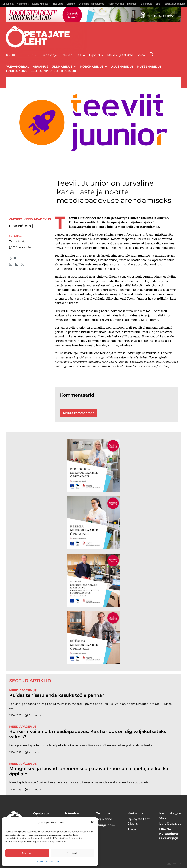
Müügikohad (106, 825)
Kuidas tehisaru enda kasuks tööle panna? (57, 695)
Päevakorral (17, 67)
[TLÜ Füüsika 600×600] (93, 637)
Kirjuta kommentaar (78, 413)
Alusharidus (122, 67)
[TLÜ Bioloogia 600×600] (93, 465)
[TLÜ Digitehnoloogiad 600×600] (93, 580)
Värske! (15, 219)
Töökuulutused (19, 55)
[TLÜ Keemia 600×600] (93, 523)
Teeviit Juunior (147, 239)
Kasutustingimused (48, 862)
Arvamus (40, 67)
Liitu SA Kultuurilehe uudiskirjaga (169, 834)
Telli (79, 55)
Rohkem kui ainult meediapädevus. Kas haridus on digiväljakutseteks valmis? (88, 734)
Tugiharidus (16, 71)
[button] (92, 822)
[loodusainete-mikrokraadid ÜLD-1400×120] (94, 15)
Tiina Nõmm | (21, 226)
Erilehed (67, 55)
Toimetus (72, 813)
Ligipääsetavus (170, 824)
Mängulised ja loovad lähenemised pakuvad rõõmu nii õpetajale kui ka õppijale (89, 771)
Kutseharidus (149, 67)
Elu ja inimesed (44, 71)
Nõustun (27, 853)
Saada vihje (49, 55)
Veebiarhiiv (136, 813)
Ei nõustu (73, 853)
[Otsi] (151, 54)
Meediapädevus (37, 219)
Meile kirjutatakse (120, 55)
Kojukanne (104, 819)
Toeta (141, 55)
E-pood (95, 55)
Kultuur (69, 71)
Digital (174, 863)
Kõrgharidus (92, 67)
